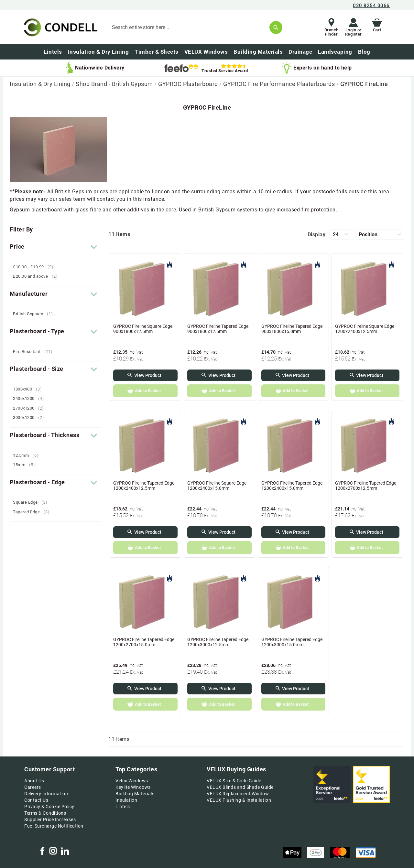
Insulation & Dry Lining (41, 84)
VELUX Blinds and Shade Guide (240, 787)
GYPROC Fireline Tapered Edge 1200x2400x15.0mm (292, 486)
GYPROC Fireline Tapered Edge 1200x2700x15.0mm (144, 642)
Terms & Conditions (45, 813)
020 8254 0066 (371, 5)
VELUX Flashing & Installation (239, 800)
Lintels (123, 807)
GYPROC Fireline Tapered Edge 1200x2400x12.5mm (144, 486)
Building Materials (135, 794)
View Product (148, 375)
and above (38, 276)
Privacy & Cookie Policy (49, 807)
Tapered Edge (33, 512)
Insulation (126, 800)
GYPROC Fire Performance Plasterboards (280, 84)
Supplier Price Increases (50, 820)
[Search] (276, 27)
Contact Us (36, 800)
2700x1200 (31, 408)
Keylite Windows (133, 787)
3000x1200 (31, 418)
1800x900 (30, 389)
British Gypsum (36, 314)
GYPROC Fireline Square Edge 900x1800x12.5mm (143, 329)
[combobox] (195, 27)
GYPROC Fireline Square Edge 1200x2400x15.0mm (217, 486)
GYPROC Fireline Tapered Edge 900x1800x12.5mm (218, 329)
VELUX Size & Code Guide (234, 781)
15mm (26, 465)
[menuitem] (364, 52)
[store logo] (60, 27)
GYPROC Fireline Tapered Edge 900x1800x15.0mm (292, 329)
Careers (33, 787)
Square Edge (33, 502)
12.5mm (28, 455)
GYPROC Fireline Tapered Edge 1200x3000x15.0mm (292, 642)
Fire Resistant (35, 352)
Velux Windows (132, 781)
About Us (34, 781)
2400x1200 (31, 398)
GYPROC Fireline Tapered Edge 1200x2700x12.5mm (366, 486)
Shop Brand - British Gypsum (115, 84)
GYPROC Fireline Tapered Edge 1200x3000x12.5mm (218, 642)
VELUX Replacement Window (238, 794)
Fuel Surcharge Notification (54, 826)
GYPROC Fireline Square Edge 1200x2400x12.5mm (365, 329)
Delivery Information (46, 794)
